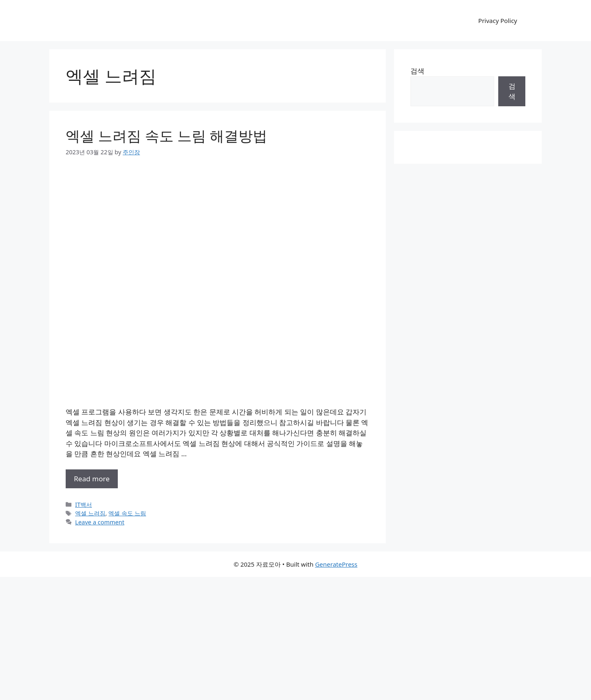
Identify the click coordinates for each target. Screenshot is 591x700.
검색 (417, 71)
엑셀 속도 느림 (127, 513)
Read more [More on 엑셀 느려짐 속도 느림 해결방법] (92, 479)
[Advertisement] (295, 638)
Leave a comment (100, 522)
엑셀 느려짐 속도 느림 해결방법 (166, 136)
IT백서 (84, 504)
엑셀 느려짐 (90, 513)
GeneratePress (336, 564)
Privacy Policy (498, 21)
